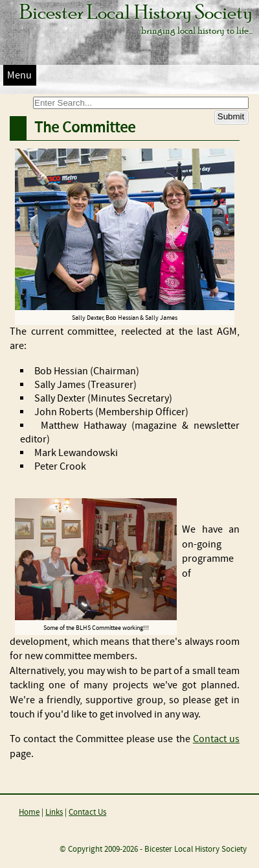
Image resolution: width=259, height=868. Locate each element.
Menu (19, 76)
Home (29, 813)
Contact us (216, 739)
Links (54, 813)
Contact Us (87, 813)
